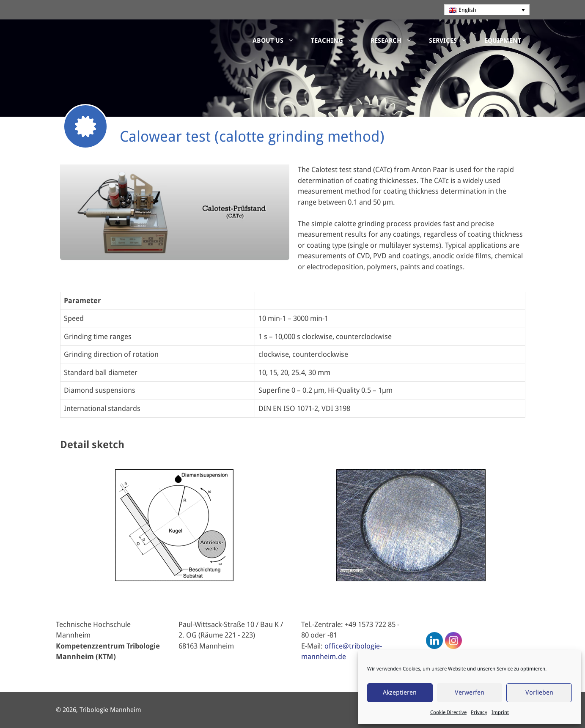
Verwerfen (470, 692)
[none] (487, 10)
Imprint (500, 712)
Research (395, 41)
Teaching (336, 41)
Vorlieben (539, 692)
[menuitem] (487, 10)
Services (452, 41)
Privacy (479, 712)
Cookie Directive (448, 712)
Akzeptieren (400, 692)
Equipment (503, 41)
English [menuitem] (467, 10)
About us (277, 41)
